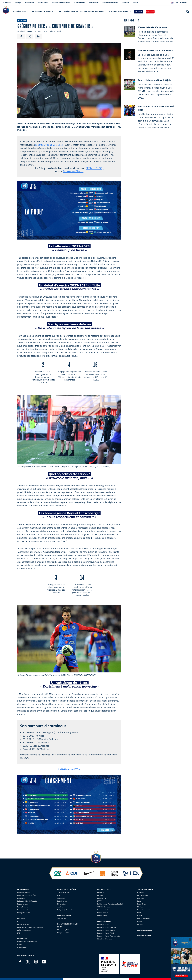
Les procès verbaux (24, 910)
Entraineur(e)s (62, 901)
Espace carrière (103, 913)
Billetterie (101, 892)
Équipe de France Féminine (107, 927)
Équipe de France (103, 924)
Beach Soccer (142, 904)
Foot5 (139, 913)
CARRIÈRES (125, 3)
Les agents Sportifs (24, 913)
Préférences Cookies (24, 930)
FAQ (19, 933)
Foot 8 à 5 (141, 898)
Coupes (20, 945)
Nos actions (21, 898)
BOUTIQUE (18, 3)
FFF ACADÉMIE (43, 3)
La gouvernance (23, 904)
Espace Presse (102, 916)
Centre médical (102, 910)
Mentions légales (23, 924)
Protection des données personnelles (30, 927)
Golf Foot (140, 925)
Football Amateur (145, 930)
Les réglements (23, 907)
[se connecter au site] (182, 3)
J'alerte (138, 12)
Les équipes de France (43, 12)
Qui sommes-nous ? (24, 892)
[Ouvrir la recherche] (188, 12)
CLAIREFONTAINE (79, 3)
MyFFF (60, 927)
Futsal (139, 901)
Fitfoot (140, 922)
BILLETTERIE (7, 3)
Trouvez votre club (64, 892)
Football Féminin (144, 936)
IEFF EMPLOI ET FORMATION (61, 3)
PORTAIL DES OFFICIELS (110, 3)
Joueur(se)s (61, 898)
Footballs (140, 892)
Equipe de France (63, 933)
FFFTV (99, 901)
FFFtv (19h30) (95, 168)
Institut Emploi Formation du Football (110, 904)
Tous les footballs (120, 12)
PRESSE (136, 3)
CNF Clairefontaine (104, 907)
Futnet (140, 916)
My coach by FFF (63, 930)
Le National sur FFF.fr (69, 769)
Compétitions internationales (27, 942)
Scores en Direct (73, 171)
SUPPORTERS (30, 3)
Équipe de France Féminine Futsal (109, 936)
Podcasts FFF (102, 898)
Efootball (140, 907)
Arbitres (60, 907)
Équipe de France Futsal (106, 933)
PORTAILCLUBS (94, 3)
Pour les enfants (143, 895)
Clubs (59, 895)
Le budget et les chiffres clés (27, 901)
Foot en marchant (143, 919)
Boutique (100, 895)
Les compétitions (68, 12)
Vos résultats (62, 918)
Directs (150, 12)
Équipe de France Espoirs (106, 930)
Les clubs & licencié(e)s (93, 12)
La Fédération (20, 12)
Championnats (22, 947)
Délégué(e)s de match (65, 910)
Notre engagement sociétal (26, 895)
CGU (19, 921)
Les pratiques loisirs (144, 910)
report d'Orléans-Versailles (49, 145)
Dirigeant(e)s (62, 904)
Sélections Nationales (105, 939)
